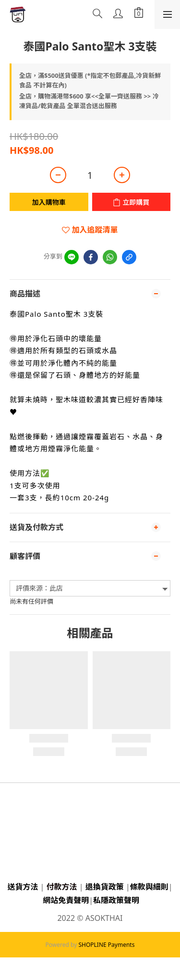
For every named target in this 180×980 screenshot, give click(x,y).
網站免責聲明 (66, 900)
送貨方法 (23, 887)
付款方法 (62, 887)
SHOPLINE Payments (106, 945)
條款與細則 (149, 887)
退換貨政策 (105, 887)
